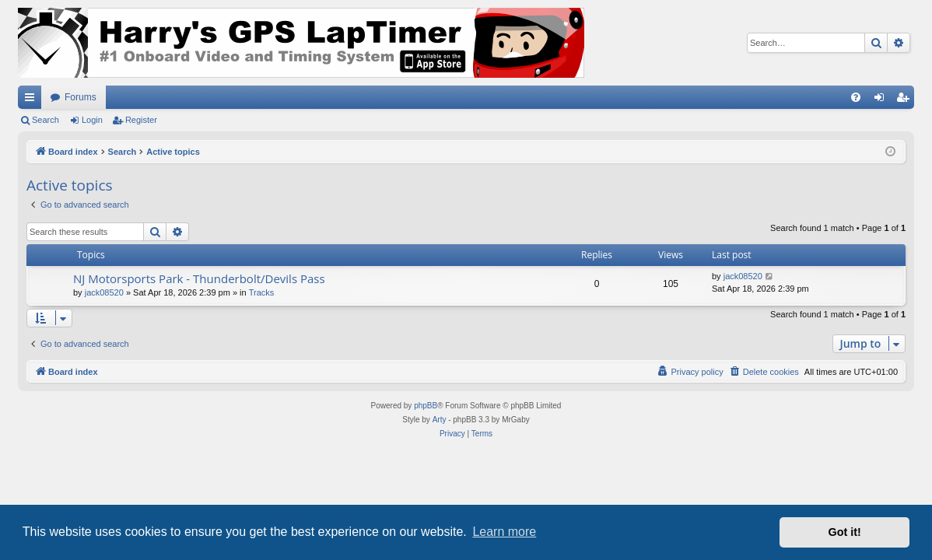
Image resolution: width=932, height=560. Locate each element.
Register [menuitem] (906, 100)
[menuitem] (856, 97)
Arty (440, 420)
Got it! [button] (845, 532)
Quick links (33, 100)
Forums (81, 97)
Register (141, 120)
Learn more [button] (504, 532)
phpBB (426, 406)
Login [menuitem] (883, 100)
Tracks (262, 292)
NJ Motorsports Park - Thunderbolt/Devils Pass (199, 278)
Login (92, 120)
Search (46, 120)
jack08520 (104, 292)
